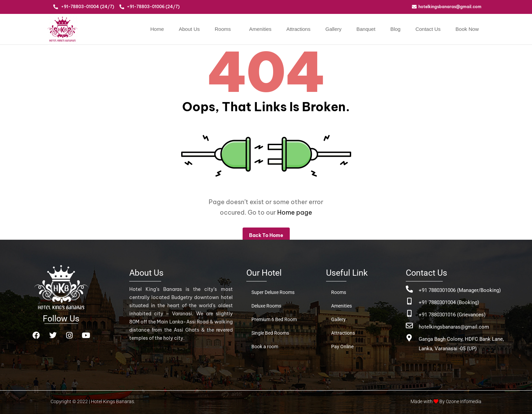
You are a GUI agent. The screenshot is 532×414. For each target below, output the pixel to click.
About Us (189, 29)
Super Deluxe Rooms (273, 292)
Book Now (467, 29)
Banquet (366, 29)
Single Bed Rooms (270, 333)
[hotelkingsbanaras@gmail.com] (409, 326)
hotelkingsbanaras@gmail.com (454, 327)
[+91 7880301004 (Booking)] (409, 301)
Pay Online (342, 347)
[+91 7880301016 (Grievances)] (409, 313)
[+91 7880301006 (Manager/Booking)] (409, 289)
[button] (225, 29)
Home (157, 29)
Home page (295, 212)
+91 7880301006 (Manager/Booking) (460, 290)
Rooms (223, 29)
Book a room (265, 347)
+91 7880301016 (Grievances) (452, 315)
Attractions (298, 29)
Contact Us (428, 29)
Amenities (260, 29)
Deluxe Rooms (266, 306)
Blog (395, 29)
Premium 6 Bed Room (274, 319)
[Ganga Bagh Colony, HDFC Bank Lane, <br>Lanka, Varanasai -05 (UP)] (409, 338)
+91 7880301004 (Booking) (449, 302)
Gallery (334, 29)
